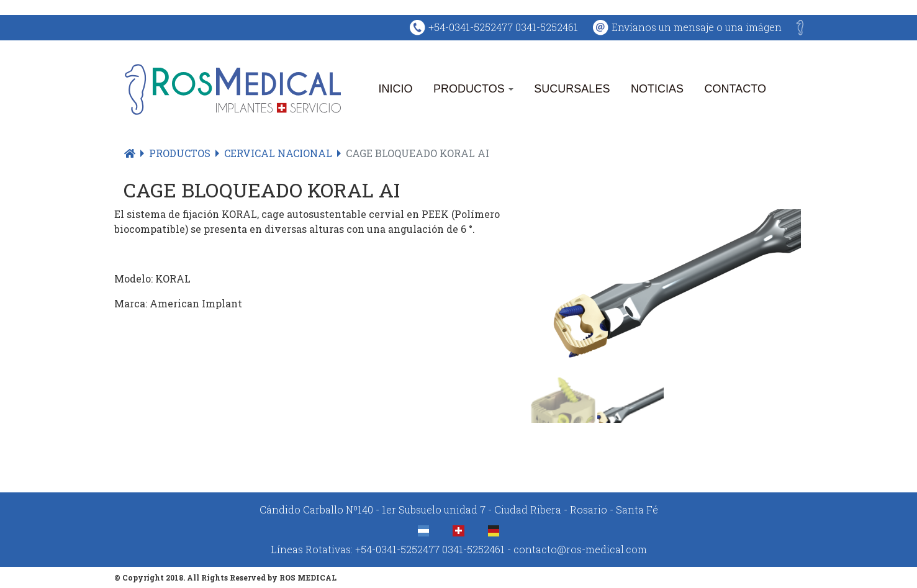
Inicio (396, 89)
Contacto (735, 89)
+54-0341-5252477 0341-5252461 (503, 27)
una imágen (753, 27)
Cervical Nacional (278, 153)
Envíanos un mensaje (664, 27)
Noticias (657, 89)
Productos (473, 89)
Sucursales (572, 89)
